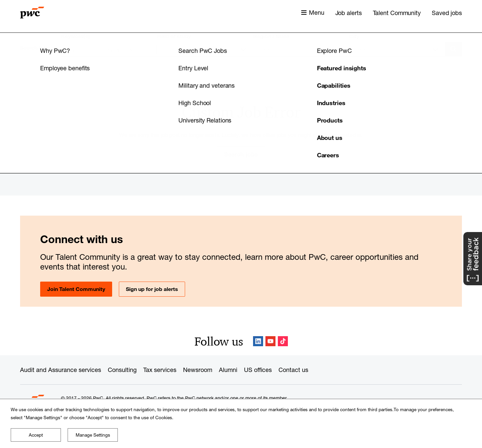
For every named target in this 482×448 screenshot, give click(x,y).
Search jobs (241, 154)
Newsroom (198, 370)
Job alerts (349, 13)
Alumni (228, 370)
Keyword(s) (75, 36)
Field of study (174, 36)
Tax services (160, 370)
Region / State (271, 36)
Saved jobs (447, 13)
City (354, 36)
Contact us (293, 370)
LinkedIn (258, 341)
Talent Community (397, 13)
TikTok (283, 341)
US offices (258, 370)
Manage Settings (93, 435)
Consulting (122, 370)
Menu (317, 12)
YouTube (270, 341)
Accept (36, 435)
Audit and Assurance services (61, 370)
